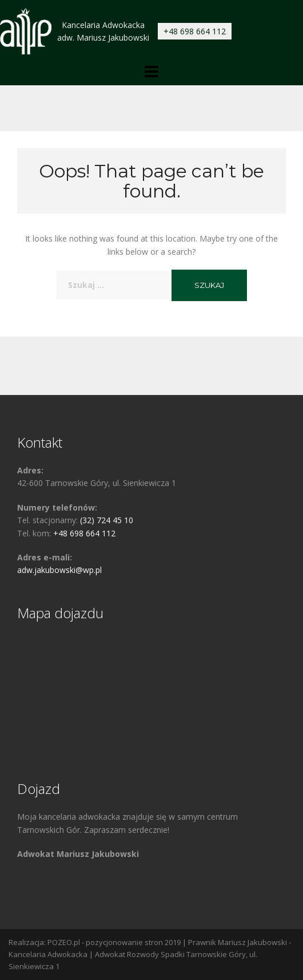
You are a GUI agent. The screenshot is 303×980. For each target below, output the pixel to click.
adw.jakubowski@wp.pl (59, 570)
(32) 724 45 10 (107, 520)
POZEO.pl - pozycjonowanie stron (105, 942)
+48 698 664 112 (195, 31)
